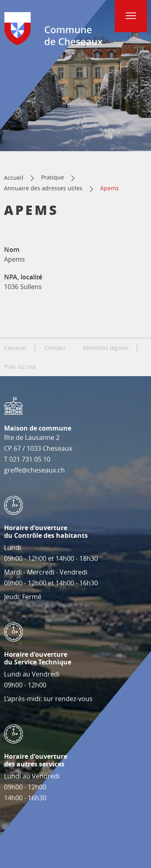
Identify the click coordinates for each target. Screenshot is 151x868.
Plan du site (20, 367)
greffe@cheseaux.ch (34, 470)
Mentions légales (106, 348)
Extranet (15, 348)
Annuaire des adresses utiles (43, 188)
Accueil (14, 178)
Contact (55, 348)
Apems (110, 188)
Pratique (53, 177)
